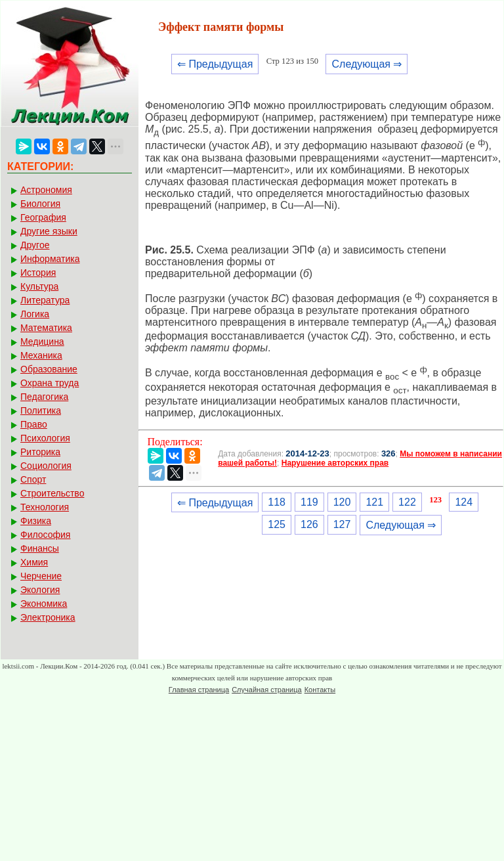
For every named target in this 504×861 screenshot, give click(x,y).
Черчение (41, 576)
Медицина (42, 342)
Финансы (40, 548)
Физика (36, 521)
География (43, 217)
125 (277, 524)
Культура (39, 286)
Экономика (44, 604)
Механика (41, 355)
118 (277, 502)
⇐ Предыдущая (215, 64)
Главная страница (199, 690)
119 (309, 502)
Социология (46, 466)
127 (342, 524)
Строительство (52, 493)
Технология (45, 507)
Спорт (33, 479)
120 (342, 502)
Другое (35, 245)
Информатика (50, 259)
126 (309, 524)
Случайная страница (266, 690)
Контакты (320, 690)
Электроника (48, 617)
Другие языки (49, 231)
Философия (45, 535)
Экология (40, 590)
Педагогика (44, 397)
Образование (49, 369)
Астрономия (46, 190)
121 (374, 502)
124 (464, 502)
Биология (40, 204)
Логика (35, 314)
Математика (46, 328)
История (38, 273)
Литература (45, 300)
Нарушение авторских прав (335, 463)
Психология (45, 438)
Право (34, 424)
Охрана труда (50, 383)
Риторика (40, 452)
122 (407, 502)
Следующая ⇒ (367, 64)
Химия (34, 562)
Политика (41, 410)
